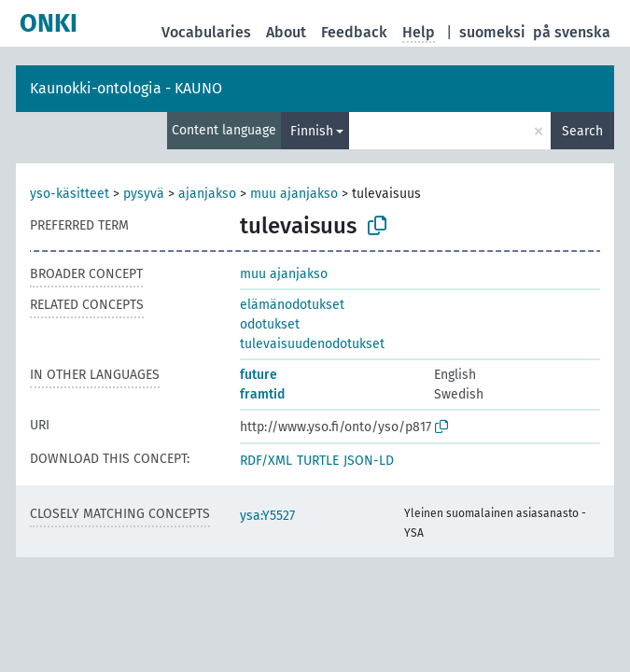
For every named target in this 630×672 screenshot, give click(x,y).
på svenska (572, 32)
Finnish (312, 131)
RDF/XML (266, 461)
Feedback (354, 32)
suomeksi (492, 32)
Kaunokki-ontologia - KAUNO (126, 88)
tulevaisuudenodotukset (312, 344)
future (259, 375)
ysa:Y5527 (267, 516)
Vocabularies (206, 32)
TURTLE (318, 461)
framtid (262, 394)
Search (582, 131)
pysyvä (144, 194)
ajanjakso (207, 194)
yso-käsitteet (70, 194)
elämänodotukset (292, 305)
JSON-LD (369, 461)
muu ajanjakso (294, 194)
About (286, 32)
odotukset (270, 324)
